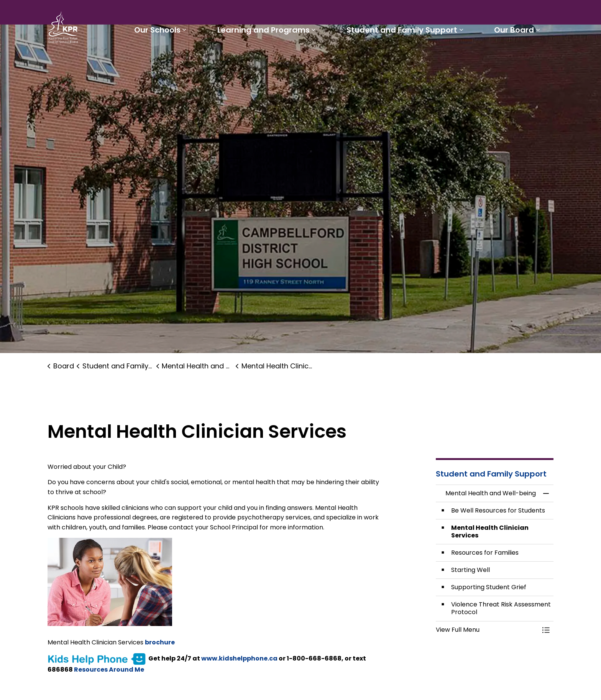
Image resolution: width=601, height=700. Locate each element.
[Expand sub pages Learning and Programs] (318, 57)
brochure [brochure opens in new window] (160, 642)
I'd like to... (505, 14)
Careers (392, 14)
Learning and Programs (268, 57)
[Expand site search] (546, 14)
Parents (335, 14)
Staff (364, 14)
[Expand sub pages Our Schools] (191, 57)
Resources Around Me (109, 670)
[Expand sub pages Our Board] (539, 57)
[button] (487, 630)
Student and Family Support (405, 57)
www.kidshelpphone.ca (239, 658)
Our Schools (164, 57)
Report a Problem (442, 14)
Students (300, 14)
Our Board (515, 57)
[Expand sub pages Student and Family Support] (464, 57)
